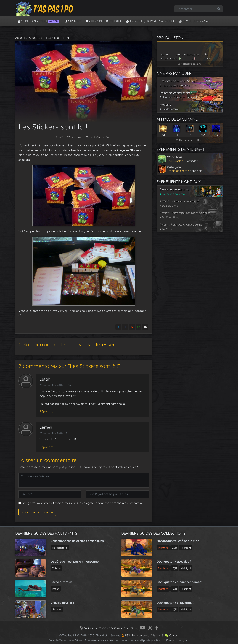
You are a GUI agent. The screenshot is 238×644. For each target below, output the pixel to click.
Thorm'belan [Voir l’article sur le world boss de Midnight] (175, 161)
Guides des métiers (39, 21)
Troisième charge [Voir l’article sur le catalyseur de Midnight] (178, 171)
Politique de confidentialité (147, 635)
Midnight (73, 21)
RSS (126, 635)
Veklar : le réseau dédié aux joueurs (106, 628)
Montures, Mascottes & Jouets (150, 21)
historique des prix (190, 64)
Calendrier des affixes (190, 140)
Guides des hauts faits (103, 21)
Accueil (20, 38)
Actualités (35, 38)
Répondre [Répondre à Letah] (46, 411)
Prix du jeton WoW (194, 21)
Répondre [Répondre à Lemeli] (46, 447)
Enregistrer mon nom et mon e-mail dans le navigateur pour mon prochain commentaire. (83, 503)
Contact (172, 635)
